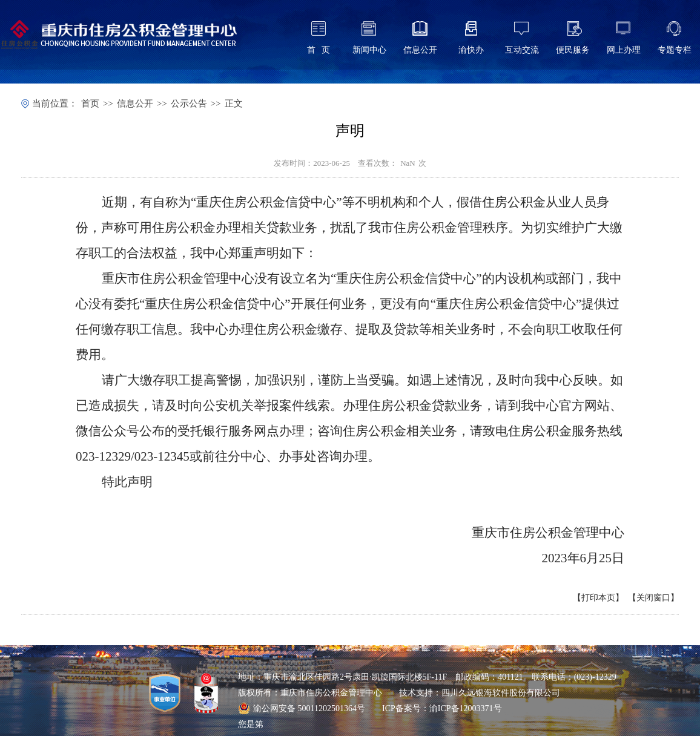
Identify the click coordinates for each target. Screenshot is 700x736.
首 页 (319, 50)
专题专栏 (675, 50)
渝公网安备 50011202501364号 (302, 708)
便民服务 (573, 50)
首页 (90, 103)
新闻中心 (369, 50)
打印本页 (598, 598)
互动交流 (522, 50)
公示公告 (189, 103)
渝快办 (471, 50)
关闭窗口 (653, 598)
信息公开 (420, 50)
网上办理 (624, 50)
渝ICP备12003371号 (466, 708)
